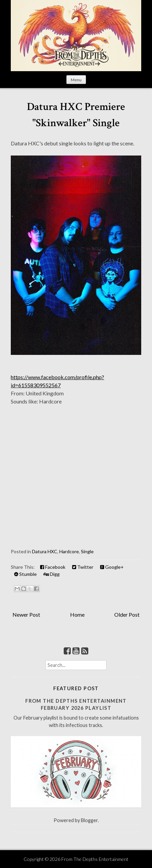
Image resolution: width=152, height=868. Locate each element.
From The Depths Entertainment (95, 859)
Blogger (89, 820)
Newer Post (26, 614)
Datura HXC (45, 551)
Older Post (127, 614)
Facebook (53, 567)
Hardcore (69, 551)
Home (77, 614)
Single (87, 551)
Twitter (83, 567)
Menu (76, 80)
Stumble (25, 574)
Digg (52, 574)
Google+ (112, 567)
